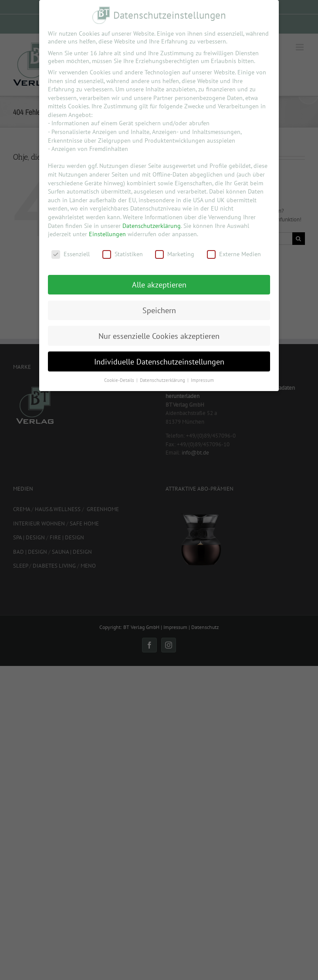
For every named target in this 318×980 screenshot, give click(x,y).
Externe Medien (234, 254)
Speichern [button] (159, 310)
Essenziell (71, 254)
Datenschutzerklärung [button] (163, 380)
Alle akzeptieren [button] (159, 285)
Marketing (175, 254)
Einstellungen (107, 234)
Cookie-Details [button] (120, 380)
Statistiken (123, 254)
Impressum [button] (202, 380)
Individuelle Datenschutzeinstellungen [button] (159, 362)
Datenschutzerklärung (152, 226)
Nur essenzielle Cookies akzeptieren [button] (159, 336)
